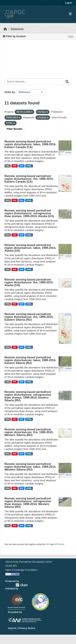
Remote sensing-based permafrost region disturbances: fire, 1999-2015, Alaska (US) (29, 282)
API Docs (59, 544)
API (47, 544)
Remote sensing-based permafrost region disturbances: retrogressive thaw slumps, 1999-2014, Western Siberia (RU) (28, 503)
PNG (8, 166)
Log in (69, 3)
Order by (10, 92)
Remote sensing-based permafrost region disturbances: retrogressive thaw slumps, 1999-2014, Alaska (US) (29, 213)
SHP (22, 166)
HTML (29, 166)
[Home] (5, 29)
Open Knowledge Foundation (21, 570)
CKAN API (11, 566)
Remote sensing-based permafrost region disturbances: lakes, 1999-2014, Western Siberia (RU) (30, 467)
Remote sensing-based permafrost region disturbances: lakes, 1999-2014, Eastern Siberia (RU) (30, 360)
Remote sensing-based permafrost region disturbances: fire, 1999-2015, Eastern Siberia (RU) (29, 317)
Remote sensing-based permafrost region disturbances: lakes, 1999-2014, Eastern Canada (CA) (30, 144)
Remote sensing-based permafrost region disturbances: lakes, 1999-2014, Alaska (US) (30, 248)
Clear (71, 36)
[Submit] (67, 82)
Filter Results (15, 129)
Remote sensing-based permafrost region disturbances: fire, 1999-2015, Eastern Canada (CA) (29, 179)
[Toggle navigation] (70, 14)
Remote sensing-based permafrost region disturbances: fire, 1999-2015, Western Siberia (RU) (29, 432)
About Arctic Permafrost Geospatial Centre (29, 562)
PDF (15, 166)
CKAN (22, 585)
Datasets (17, 29)
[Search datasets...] (34, 82)
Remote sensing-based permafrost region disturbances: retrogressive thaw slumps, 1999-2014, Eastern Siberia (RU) (28, 396)
